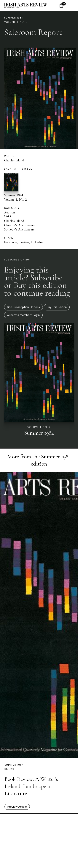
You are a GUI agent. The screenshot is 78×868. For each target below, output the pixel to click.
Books (9, 769)
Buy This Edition (57, 307)
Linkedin (37, 242)
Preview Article (17, 807)
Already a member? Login (23, 315)
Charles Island (14, 160)
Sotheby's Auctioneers (19, 229)
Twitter (24, 242)
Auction (9, 212)
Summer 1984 (14, 18)
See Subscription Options (23, 307)
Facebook (11, 242)
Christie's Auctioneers (19, 225)
